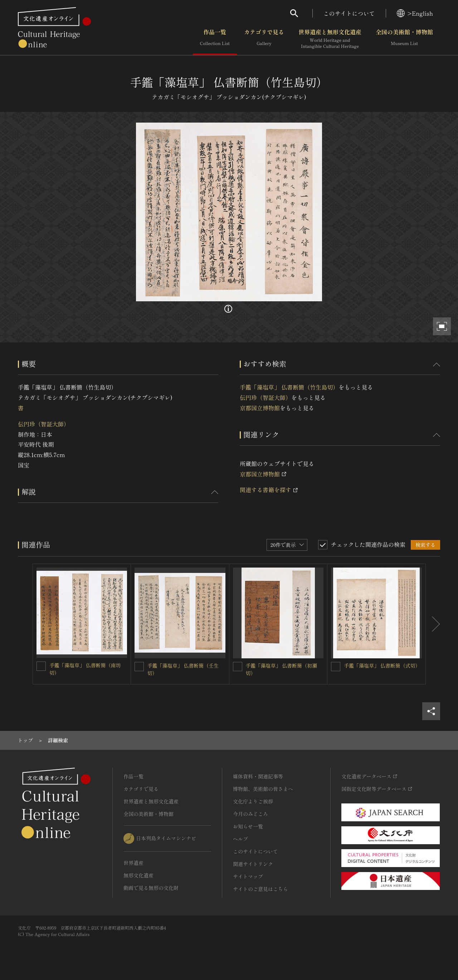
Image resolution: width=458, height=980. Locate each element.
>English (415, 13)
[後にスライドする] (433, 624)
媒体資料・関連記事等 (258, 776)
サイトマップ (248, 876)
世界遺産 (133, 863)
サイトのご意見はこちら (260, 889)
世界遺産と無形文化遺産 (330, 39)
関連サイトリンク (253, 864)
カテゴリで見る (264, 39)
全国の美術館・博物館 (404, 39)
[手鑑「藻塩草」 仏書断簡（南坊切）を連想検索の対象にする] (41, 666)
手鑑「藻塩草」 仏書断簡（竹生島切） (289, 387)
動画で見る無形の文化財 (151, 888)
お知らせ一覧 (248, 826)
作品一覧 (215, 39)
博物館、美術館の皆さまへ (263, 789)
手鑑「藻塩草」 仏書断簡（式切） (382, 665)
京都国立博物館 (260, 408)
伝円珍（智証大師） (44, 424)
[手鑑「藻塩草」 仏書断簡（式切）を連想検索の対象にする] (336, 667)
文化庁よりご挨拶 (253, 801)
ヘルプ (240, 839)
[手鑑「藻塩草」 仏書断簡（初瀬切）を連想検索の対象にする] (238, 667)
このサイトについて (349, 13)
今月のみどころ (250, 814)
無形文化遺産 (138, 875)
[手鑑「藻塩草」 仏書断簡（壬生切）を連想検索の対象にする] (139, 667)
